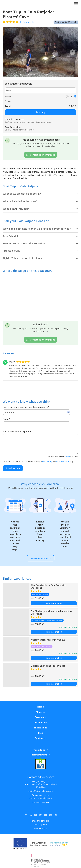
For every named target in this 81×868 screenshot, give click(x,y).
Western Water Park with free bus (48, 640)
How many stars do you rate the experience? (26, 407)
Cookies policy (41, 828)
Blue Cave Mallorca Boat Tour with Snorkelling (48, 587)
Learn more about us (41, 558)
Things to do (41, 728)
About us (41, 712)
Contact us (41, 738)
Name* (6, 419)
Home (40, 707)
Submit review (13, 468)
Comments (27, 22)
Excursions (41, 717)
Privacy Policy (47, 461)
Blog (40, 733)
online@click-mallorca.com (40, 791)
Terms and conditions (41, 821)
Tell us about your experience (18, 432)
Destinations (40, 723)
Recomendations (40, 755)
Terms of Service (62, 461)
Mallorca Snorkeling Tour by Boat (48, 666)
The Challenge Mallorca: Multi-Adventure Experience (51, 613)
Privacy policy (41, 825)
